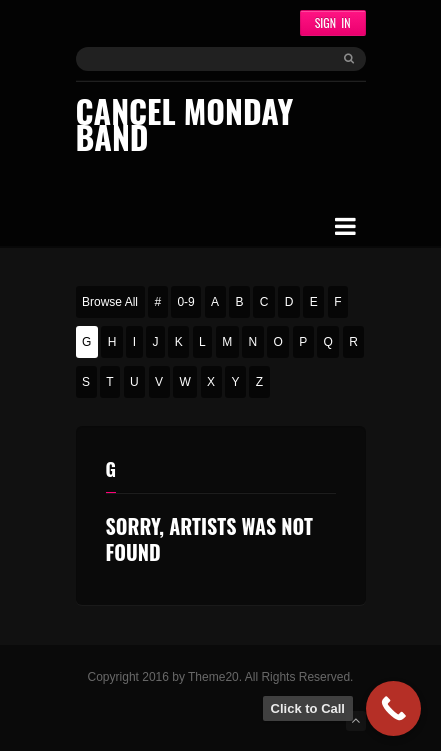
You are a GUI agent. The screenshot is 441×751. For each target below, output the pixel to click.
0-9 (185, 302)
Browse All (110, 302)
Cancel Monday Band (185, 123)
